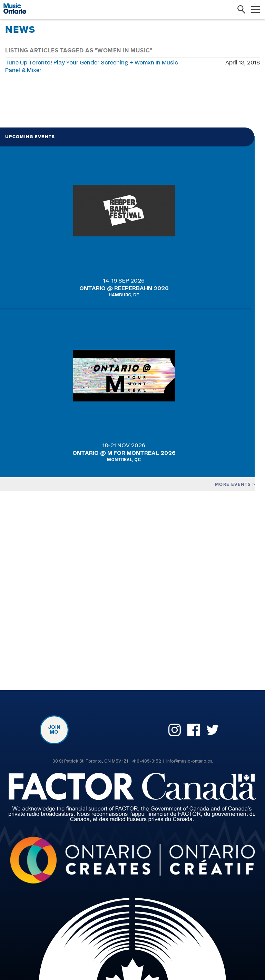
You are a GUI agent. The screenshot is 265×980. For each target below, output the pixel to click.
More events (233, 484)
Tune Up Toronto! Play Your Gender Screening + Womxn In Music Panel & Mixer (92, 67)
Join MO (54, 730)
